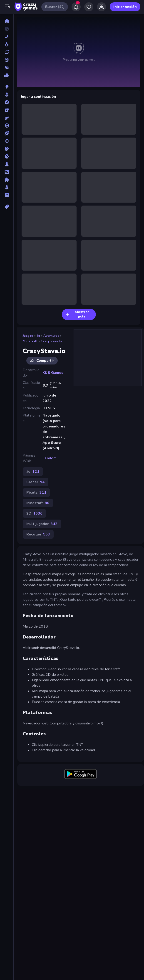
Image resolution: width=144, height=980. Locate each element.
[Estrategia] (7, 149)
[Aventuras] (7, 102)
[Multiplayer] (7, 68)
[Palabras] (7, 172)
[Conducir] (7, 126)
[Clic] (7, 118)
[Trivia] (7, 195)
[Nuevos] (7, 37)
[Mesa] (7, 164)
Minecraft (30, 341)
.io (38, 336)
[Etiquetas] (7, 207)
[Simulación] (7, 187)
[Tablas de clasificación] (7, 75)
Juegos (28, 336)
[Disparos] (7, 141)
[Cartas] (7, 110)
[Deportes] (7, 133)
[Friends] (102, 7)
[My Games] (89, 7)
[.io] (7, 156)
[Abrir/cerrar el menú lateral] (7, 7)
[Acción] (7, 87)
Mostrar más (77, 314)
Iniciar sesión (125, 7)
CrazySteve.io (51, 341)
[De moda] (7, 44)
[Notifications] (76, 7)
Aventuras (51, 336)
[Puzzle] (7, 180)
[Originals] (7, 60)
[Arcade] (7, 95)
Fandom (50, 458)
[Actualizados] (7, 52)
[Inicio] (7, 21)
